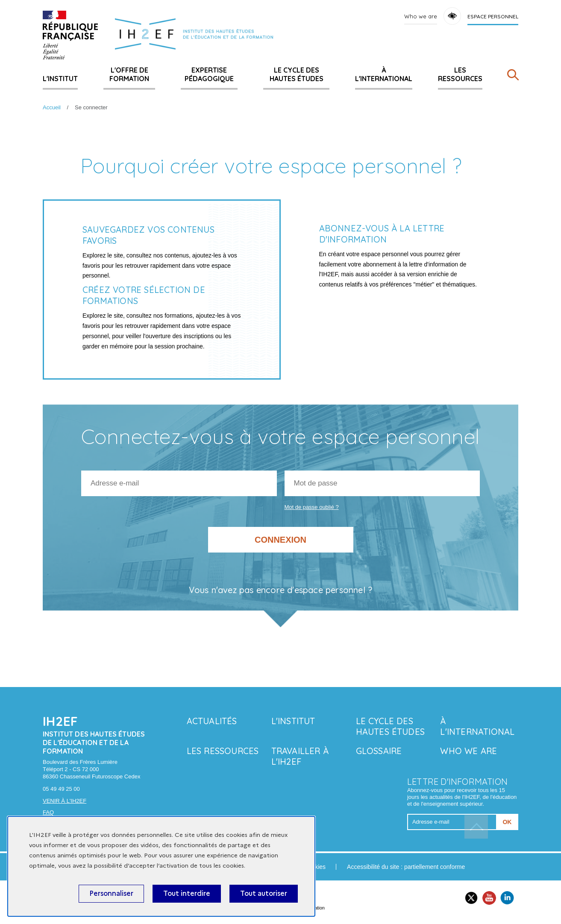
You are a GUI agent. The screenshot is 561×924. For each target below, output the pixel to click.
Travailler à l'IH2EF (300, 756)
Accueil (52, 107)
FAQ (48, 812)
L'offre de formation (129, 74)
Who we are (421, 16)
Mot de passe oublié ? (312, 507)
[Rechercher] (513, 77)
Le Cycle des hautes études (297, 74)
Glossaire (379, 751)
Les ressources (460, 74)
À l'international (384, 74)
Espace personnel (493, 16)
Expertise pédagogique (209, 74)
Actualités (212, 721)
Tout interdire (187, 893)
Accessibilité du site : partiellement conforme (406, 867)
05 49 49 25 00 (61, 789)
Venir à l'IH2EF (65, 801)
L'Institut (60, 79)
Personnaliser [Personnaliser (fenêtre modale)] (111, 893)
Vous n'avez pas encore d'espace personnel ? (281, 590)
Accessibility (452, 16)
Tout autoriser (264, 893)
